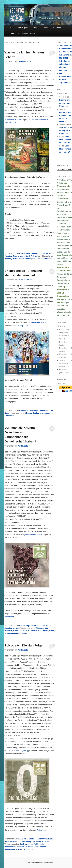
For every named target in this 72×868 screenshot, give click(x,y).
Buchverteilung (26, 844)
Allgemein (23, 839)
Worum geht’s (23, 28)
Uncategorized (24, 256)
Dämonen (8, 631)
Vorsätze (61, 309)
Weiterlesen (11, 617)
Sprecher (36, 28)
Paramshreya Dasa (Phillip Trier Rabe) (35, 253)
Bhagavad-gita (42, 628)
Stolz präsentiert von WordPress (40, 863)
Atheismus (62, 183)
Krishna (60, 242)
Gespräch (32, 839)
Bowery (68, 192)
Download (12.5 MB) (37, 322)
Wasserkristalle (64, 312)
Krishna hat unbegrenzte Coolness (65, 103)
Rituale (45, 631)
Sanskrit (20, 847)
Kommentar (28, 849)
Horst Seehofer (64, 230)
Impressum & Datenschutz (28, 33)
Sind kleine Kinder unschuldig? (65, 140)
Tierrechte (62, 299)
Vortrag (34, 256)
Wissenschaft (63, 315)
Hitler (15, 631)
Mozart (66, 258)
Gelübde (61, 224)
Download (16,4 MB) (34, 534)
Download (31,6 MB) (19, 751)
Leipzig (60, 252)
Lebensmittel (63, 249)
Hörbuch (23, 410)
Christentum (63, 199)
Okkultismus (24, 631)
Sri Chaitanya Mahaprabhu (64, 287)
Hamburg (8, 259)
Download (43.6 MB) (13, 119)
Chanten (61, 196)
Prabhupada (39, 844)
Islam (60, 233)
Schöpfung (62, 283)
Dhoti (66, 205)
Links (12, 33)
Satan (52, 631)
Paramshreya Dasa (40, 119)
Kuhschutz (67, 246)
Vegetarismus (63, 306)
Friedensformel (64, 221)
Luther (60, 258)
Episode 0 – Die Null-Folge (23, 645)
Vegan (66, 303)
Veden (48, 413)
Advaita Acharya (64, 180)
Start (12, 28)
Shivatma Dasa (11, 122)
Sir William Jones (32, 847)
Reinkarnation (25, 259)
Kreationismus (64, 239)
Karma (16, 259)
